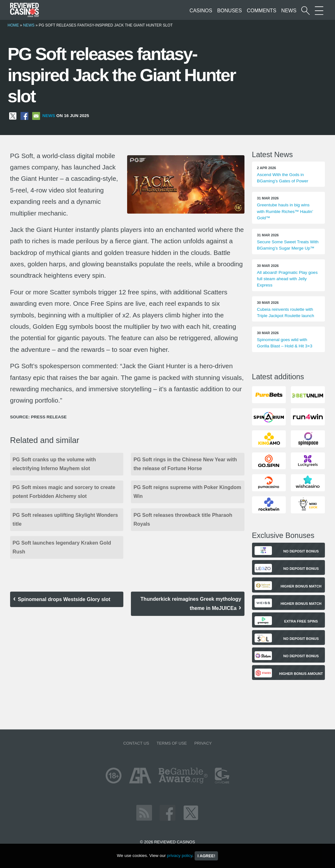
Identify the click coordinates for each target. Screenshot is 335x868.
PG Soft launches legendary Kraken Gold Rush (62, 547)
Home (13, 25)
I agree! (206, 856)
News (289, 11)
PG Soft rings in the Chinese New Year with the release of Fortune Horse (185, 464)
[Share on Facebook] (24, 116)
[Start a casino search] (306, 11)
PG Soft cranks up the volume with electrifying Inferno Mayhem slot (54, 464)
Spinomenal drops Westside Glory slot (64, 599)
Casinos (201, 11)
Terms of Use (172, 743)
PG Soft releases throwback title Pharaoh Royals (183, 520)
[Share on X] (13, 116)
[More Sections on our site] (319, 11)
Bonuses (229, 11)
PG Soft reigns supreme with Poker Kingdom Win (187, 492)
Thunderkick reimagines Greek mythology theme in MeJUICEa (191, 604)
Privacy (203, 743)
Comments (261, 11)
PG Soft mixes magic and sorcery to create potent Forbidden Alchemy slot (64, 492)
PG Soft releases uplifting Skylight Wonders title (65, 520)
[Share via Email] (36, 116)
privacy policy (179, 856)
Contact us (136, 743)
